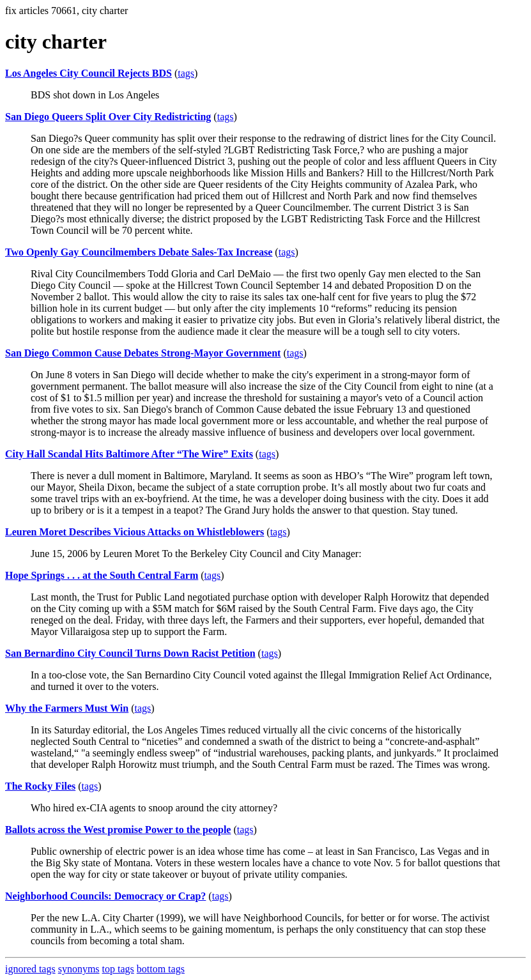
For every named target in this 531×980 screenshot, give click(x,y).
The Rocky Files (40, 786)
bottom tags (161, 969)
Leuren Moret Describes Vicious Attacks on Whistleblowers (135, 532)
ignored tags (30, 969)
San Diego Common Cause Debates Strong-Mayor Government (143, 353)
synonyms (79, 969)
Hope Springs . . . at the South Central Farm (102, 575)
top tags (118, 969)
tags (186, 73)
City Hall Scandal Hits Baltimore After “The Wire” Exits (129, 454)
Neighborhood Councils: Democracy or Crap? (105, 896)
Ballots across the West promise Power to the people (118, 830)
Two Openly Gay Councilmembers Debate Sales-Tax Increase (139, 252)
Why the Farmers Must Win (67, 708)
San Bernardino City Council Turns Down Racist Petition (130, 653)
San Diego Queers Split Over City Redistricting (108, 117)
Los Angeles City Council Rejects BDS (88, 73)
